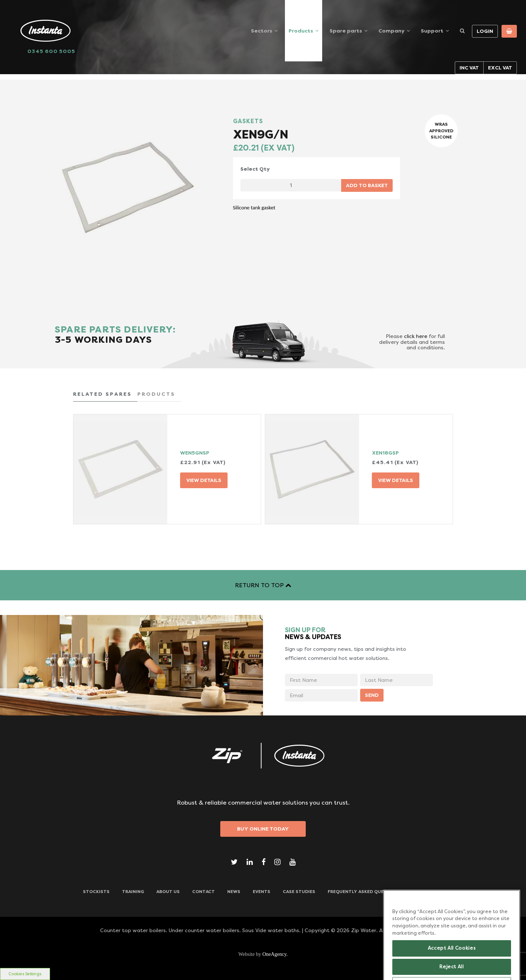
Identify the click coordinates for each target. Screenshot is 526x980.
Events (262, 892)
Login (485, 31)
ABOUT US (168, 892)
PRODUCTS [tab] (156, 394)
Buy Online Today (263, 829)
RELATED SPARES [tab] (102, 394)
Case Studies (299, 892)
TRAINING (133, 892)
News (234, 892)
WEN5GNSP (195, 453)
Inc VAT (469, 68)
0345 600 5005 (51, 51)
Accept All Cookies (452, 961)
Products (301, 31)
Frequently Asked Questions (364, 892)
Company (391, 31)
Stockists (96, 892)
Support (432, 31)
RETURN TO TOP (263, 585)
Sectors (262, 31)
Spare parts (346, 31)
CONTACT (203, 892)
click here (416, 336)
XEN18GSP (385, 453)
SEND (372, 695)
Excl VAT (500, 68)
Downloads (428, 892)
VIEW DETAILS (204, 480)
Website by (263, 954)
